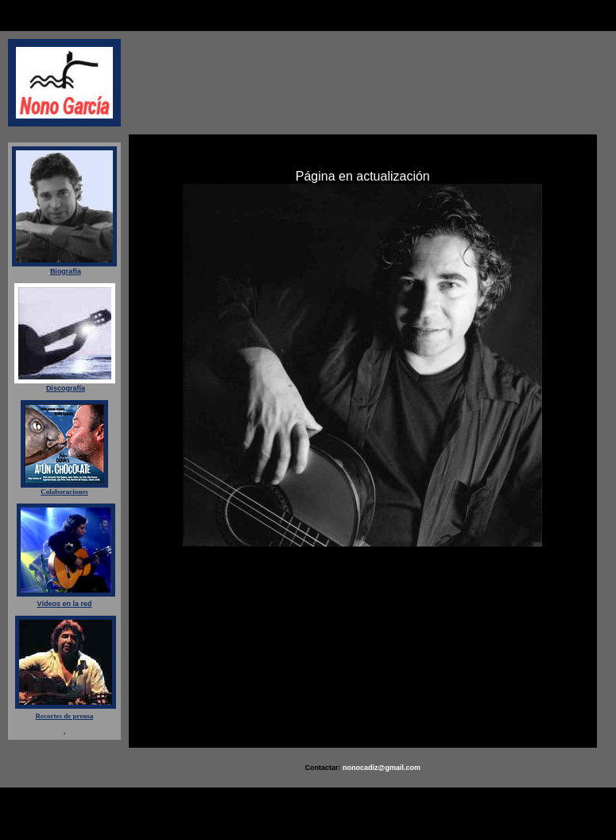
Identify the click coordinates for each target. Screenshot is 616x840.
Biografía (66, 271)
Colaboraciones (64, 492)
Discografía (66, 388)
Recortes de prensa (65, 716)
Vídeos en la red (64, 604)
